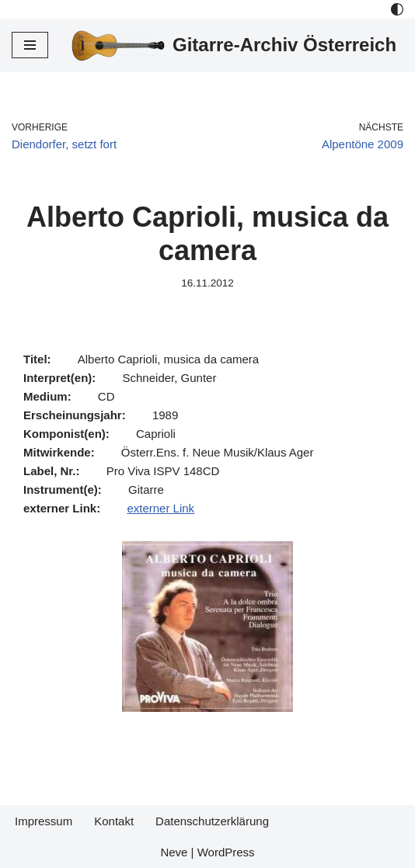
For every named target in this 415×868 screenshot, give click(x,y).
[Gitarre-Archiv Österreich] (234, 45)
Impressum (44, 821)
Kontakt (114, 821)
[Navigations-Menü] (30, 45)
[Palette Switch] (397, 9)
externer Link (160, 508)
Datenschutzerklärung (212, 821)
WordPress (226, 852)
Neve (174, 852)
